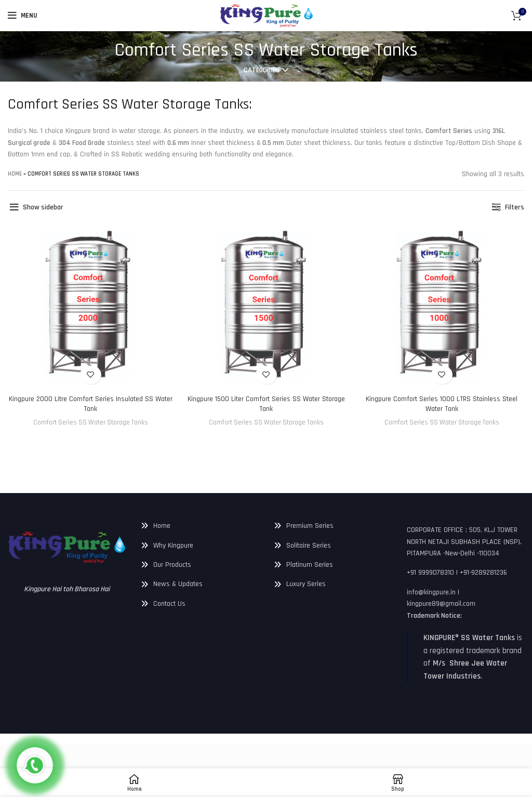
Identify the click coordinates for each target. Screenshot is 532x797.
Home (16, 175)
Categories (262, 70)
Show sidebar (46, 207)
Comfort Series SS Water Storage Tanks (90, 423)
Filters (513, 207)
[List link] (199, 526)
